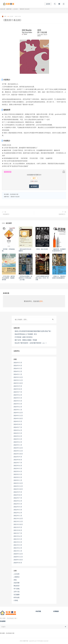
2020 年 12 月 (18, 554)
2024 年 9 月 (18, 421)
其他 (15, 580)
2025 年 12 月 (18, 377)
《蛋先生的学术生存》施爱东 (25, 250)
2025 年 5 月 (18, 398)
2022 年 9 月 (18, 492)
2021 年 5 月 (18, 539)
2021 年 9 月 (18, 527)
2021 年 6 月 (18, 536)
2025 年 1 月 (18, 410)
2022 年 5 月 (18, 504)
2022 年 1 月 (18, 516)
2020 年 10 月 (18, 560)
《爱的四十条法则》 (15, 197)
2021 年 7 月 (18, 533)
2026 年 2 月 (18, 371)
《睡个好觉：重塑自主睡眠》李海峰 (25, 340)
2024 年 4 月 (18, 436)
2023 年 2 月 (18, 477)
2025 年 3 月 (18, 404)
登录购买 (34, 186)
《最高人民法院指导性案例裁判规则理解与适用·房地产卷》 (33, 331)
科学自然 (17, 597)
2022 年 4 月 (18, 507)
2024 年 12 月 (18, 413)
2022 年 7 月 (18, 498)
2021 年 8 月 (18, 530)
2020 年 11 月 (18, 557)
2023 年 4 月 (18, 471)
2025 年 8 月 (18, 389)
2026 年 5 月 (18, 363)
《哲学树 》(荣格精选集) (8, 250)
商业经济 (17, 586)
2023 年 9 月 (18, 457)
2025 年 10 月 (18, 383)
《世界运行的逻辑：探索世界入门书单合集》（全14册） (25, 278)
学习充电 (17, 589)
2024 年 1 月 (18, 445)
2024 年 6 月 (18, 430)
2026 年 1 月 (18, 374)
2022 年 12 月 (18, 483)
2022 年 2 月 (18, 513)
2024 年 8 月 (18, 424)
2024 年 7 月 (18, 427)
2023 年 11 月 (18, 451)
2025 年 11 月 (18, 380)
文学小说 (17, 592)
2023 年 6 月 (18, 465)
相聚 (4, 16)
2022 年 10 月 (18, 489)
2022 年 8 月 (18, 495)
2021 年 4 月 (18, 542)
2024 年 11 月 (18, 415)
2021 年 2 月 (18, 548)
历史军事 (17, 583)
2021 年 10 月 (18, 524)
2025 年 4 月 (18, 401)
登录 (41, 301)
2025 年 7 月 (18, 392)
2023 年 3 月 (18, 474)
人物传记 (17, 577)
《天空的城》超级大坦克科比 (23, 337)
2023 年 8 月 (18, 460)
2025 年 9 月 (18, 386)
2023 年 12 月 (18, 448)
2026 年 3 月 (18, 368)
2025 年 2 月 (18, 407)
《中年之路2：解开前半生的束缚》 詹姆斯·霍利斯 (8, 278)
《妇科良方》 (62, 214)
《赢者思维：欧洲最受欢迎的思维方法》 (59, 250)
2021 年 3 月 (18, 545)
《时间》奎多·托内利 (42, 249)
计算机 (16, 600)
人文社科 (15, 9)
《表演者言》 (6, 214)
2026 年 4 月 (18, 365)
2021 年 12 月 (18, 518)
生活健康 (17, 594)
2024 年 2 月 (18, 442)
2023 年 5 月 (18, 468)
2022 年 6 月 (18, 501)
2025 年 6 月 (18, 395)
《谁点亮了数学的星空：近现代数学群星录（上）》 (30, 343)
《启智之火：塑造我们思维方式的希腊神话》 (59, 277)
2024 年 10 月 (18, 418)
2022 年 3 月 (18, 510)
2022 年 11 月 (18, 486)
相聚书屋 (9, 9)
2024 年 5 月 (18, 433)
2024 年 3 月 (18, 439)
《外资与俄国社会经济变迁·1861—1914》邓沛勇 (42, 278)
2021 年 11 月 (18, 521)
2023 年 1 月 (18, 480)
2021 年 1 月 (18, 551)
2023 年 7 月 (18, 463)
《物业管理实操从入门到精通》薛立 (25, 334)
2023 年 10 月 (18, 454)
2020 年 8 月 (18, 563)
